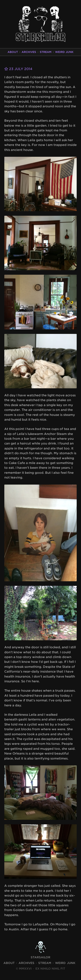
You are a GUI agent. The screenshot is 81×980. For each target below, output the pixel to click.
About (13, 52)
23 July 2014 (18, 69)
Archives (29, 52)
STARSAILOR (40, 957)
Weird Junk (64, 52)
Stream (46, 52)
